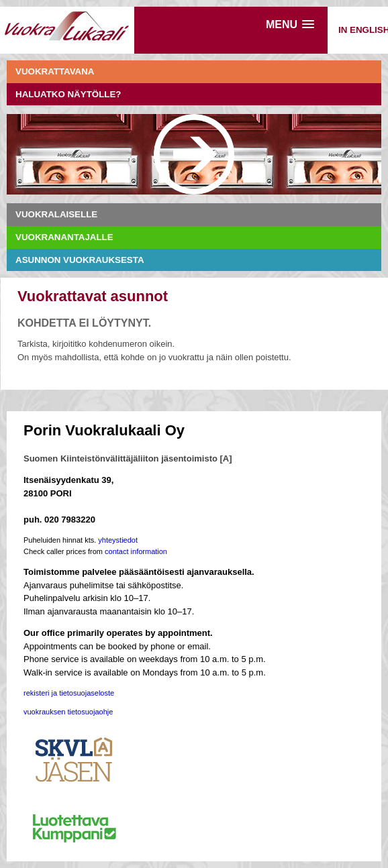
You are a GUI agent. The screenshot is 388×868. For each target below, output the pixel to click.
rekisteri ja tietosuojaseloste (69, 693)
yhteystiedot (118, 540)
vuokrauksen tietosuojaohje (68, 712)
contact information (136, 551)
